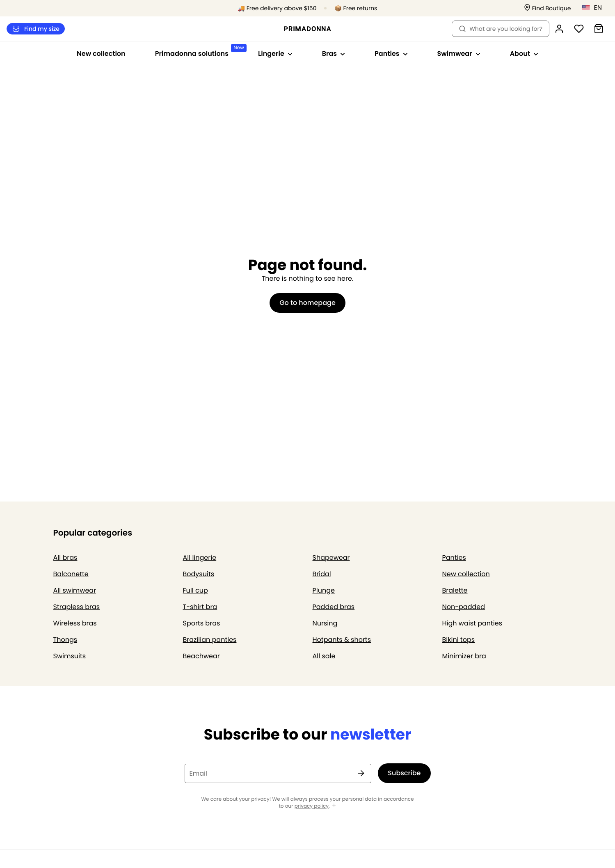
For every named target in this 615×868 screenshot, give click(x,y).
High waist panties (472, 623)
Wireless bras (75, 623)
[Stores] (548, 8)
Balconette (71, 574)
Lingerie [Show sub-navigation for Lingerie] (275, 54)
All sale (324, 656)
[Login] (559, 29)
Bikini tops (459, 640)
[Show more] (334, 806)
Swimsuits (70, 656)
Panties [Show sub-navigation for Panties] (391, 54)
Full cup (195, 590)
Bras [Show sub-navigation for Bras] (334, 54)
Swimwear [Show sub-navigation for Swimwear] (459, 54)
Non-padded (464, 607)
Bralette (455, 590)
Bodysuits (199, 574)
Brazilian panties (210, 640)
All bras (65, 558)
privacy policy (312, 806)
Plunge (324, 590)
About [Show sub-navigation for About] (524, 54)
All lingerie (200, 558)
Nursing (325, 623)
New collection (101, 54)
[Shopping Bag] (599, 29)
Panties (454, 558)
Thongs (65, 640)
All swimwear (75, 590)
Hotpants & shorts (342, 640)
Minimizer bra (464, 656)
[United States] (595, 8)
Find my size (36, 29)
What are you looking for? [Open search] (501, 29)
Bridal (322, 574)
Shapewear (331, 558)
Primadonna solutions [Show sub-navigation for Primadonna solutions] (199, 51)
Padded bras (334, 607)
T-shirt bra (200, 607)
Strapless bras (77, 607)
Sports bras (202, 623)
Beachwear (201, 656)
